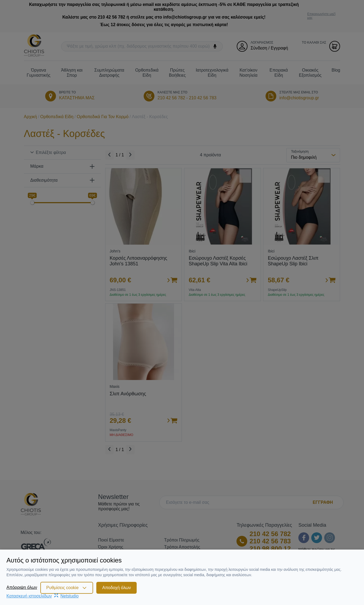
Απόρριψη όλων (22, 587)
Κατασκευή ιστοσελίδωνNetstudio (43, 596)
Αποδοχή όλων (116, 588)
